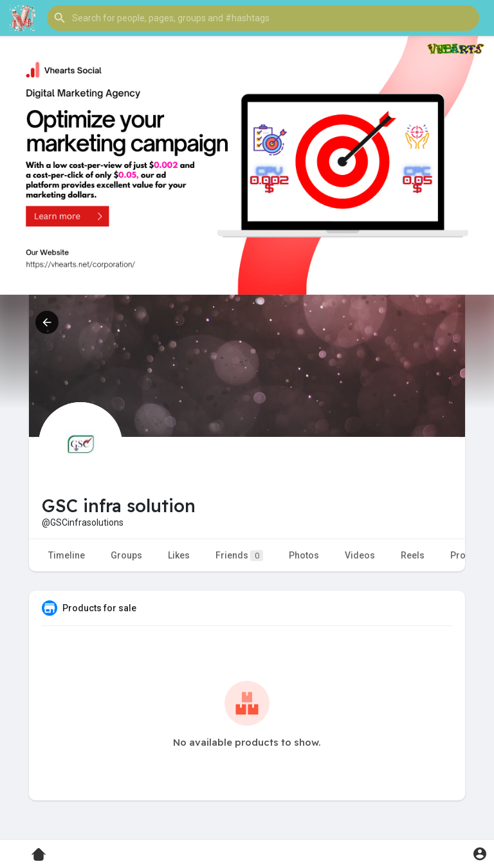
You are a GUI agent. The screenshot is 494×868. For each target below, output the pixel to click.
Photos (304, 555)
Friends (239, 556)
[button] (263, 18)
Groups (126, 555)
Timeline (67, 555)
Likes (179, 555)
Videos (360, 555)
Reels (413, 555)
